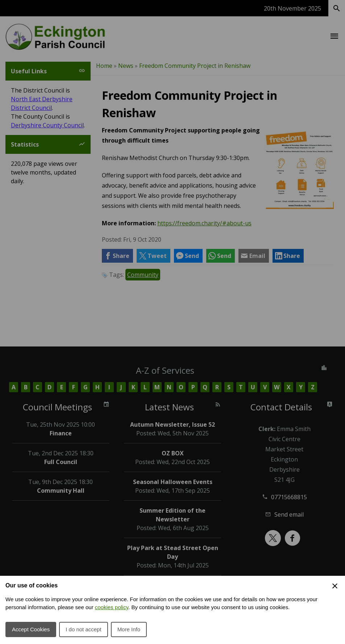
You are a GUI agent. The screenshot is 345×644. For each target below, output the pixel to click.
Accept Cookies (31, 629)
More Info (129, 629)
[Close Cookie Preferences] (335, 586)
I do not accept (83, 629)
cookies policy (112, 607)
